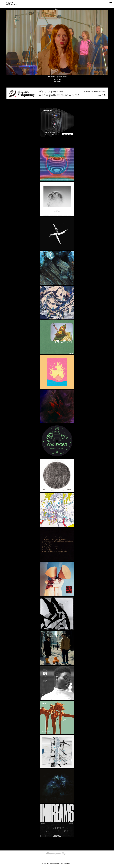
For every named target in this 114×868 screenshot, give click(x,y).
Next (57, 9)
